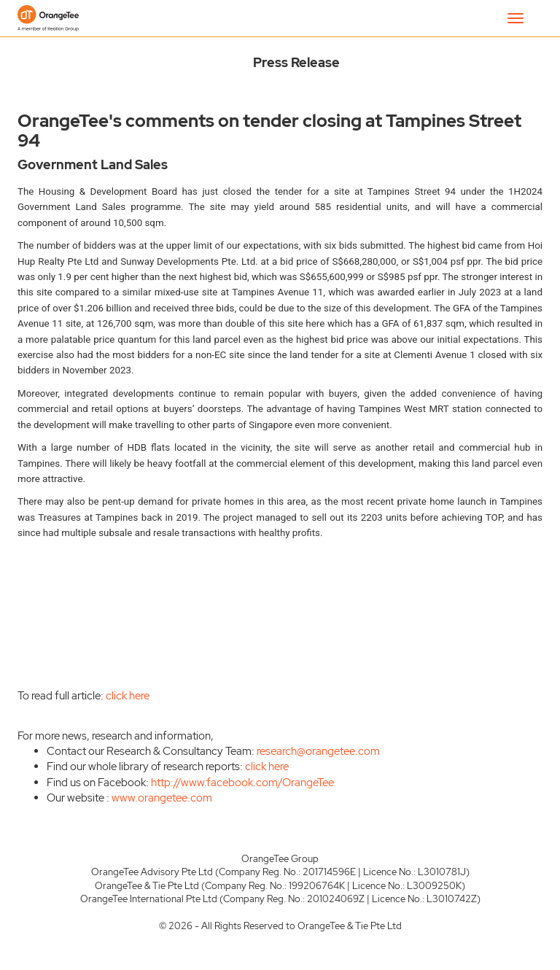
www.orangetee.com (162, 798)
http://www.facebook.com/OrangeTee (242, 783)
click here (128, 696)
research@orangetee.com (318, 751)
